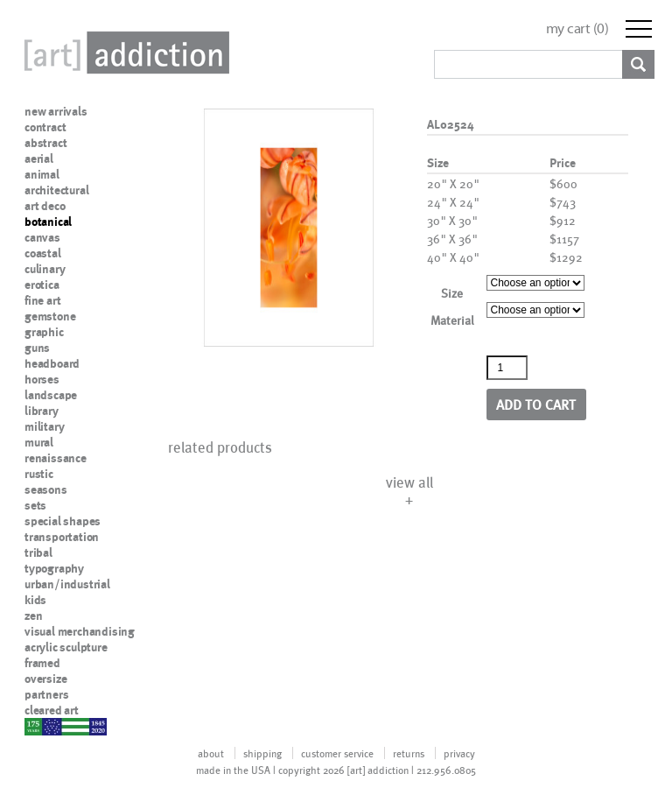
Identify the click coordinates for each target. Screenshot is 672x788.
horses (42, 379)
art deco (45, 206)
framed (42, 663)
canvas (42, 237)
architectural (56, 190)
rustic (39, 474)
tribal (38, 552)
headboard (52, 363)
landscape (51, 395)
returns (409, 753)
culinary (45, 269)
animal (42, 174)
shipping (262, 753)
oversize (45, 679)
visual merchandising (80, 631)
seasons (46, 489)
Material (452, 320)
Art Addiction (123, 53)
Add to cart (536, 404)
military (44, 426)
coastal (43, 253)
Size (452, 293)
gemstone (50, 316)
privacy (459, 753)
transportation (62, 537)
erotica (42, 285)
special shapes (63, 521)
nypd (38, 726)
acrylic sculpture (66, 647)
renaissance (56, 458)
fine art (42, 300)
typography (54, 568)
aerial (39, 158)
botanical (48, 222)
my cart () (577, 28)
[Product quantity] (507, 368)
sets (35, 505)
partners (46, 694)
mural (39, 442)
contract (45, 127)
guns (37, 348)
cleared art (52, 710)
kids (35, 600)
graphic (44, 332)
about (211, 753)
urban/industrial (67, 584)
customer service (337, 753)
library (42, 411)
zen (33, 616)
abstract (45, 143)
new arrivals (56, 111)
